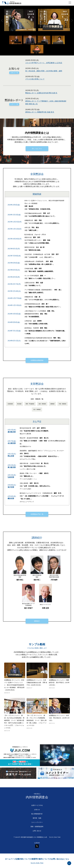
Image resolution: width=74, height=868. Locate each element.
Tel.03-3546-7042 (37, 863)
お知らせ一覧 (14, 73)
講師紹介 (37, 621)
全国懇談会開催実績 (37, 360)
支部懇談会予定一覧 (37, 514)
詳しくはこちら (37, 149)
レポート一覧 (14, 104)
